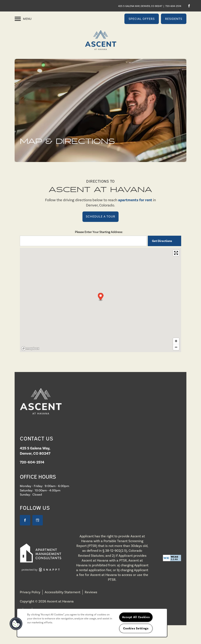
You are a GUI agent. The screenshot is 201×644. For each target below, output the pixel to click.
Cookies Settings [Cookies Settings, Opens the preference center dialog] (136, 628)
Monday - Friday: (32, 486)
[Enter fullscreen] (176, 253)
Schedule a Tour (100, 216)
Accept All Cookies (136, 617)
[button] (142, 19)
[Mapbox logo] (30, 349)
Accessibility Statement (63, 592)
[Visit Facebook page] (189, 6)
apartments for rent (135, 200)
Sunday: (25, 495)
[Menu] (23, 19)
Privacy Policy (30, 592)
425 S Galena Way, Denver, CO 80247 (140, 6)
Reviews (91, 592)
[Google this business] (38, 520)
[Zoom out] (176, 347)
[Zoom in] (176, 341)
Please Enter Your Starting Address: (99, 232)
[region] (92, 623)
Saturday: (27, 490)
